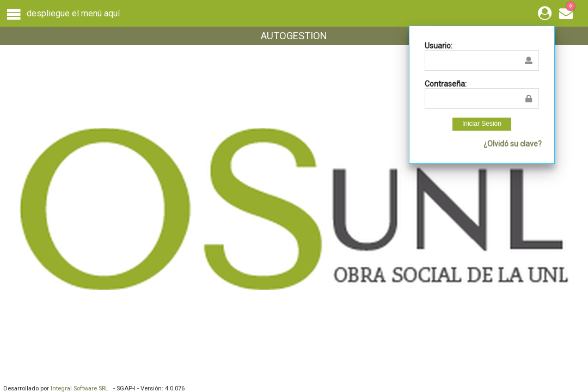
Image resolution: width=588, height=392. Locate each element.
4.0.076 (175, 388)
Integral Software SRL (81, 388)
